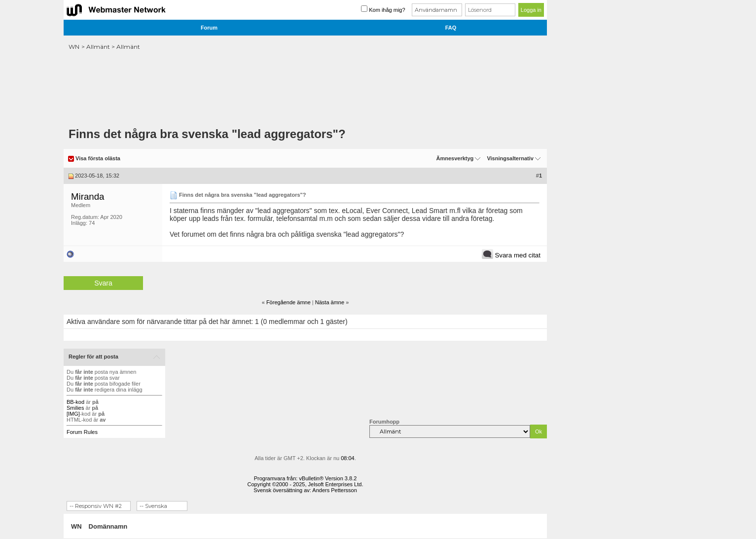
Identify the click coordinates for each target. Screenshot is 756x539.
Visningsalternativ (510, 158)
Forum (209, 28)
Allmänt (98, 47)
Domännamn (108, 526)
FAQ (451, 28)
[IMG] (73, 414)
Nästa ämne (330, 302)
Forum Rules (82, 432)
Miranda (88, 197)
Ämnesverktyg (455, 158)
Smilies (75, 408)
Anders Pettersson (335, 490)
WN (74, 47)
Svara (103, 283)
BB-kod (75, 402)
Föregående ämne (288, 302)
